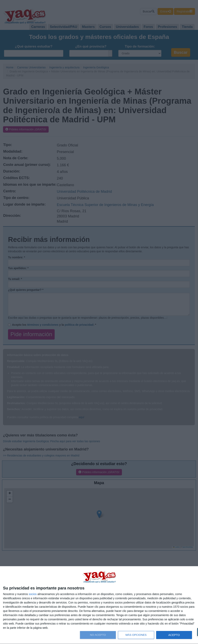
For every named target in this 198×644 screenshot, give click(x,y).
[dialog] (99, 605)
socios (33, 594)
